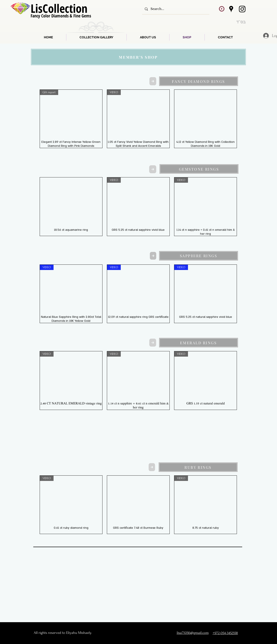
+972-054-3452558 (225, 633)
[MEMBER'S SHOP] (138, 57)
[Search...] (175, 9)
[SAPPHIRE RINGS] (199, 256)
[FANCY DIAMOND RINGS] (199, 81)
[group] (138, 119)
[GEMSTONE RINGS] (199, 169)
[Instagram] (242, 9)
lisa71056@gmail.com (193, 633)
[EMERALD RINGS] (199, 343)
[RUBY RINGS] (198, 467)
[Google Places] (231, 9)
